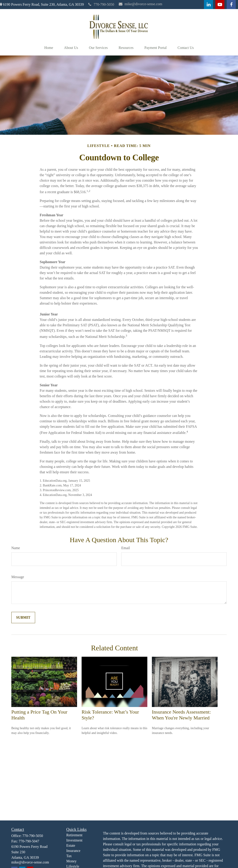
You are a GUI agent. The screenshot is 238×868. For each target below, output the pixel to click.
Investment (74, 840)
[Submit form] (23, 618)
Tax (69, 856)
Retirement (74, 835)
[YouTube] (220, 5)
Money (72, 861)
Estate (71, 845)
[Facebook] (231, 5)
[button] (49, 48)
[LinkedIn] (209, 5)
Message (18, 577)
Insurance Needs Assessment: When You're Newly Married (181, 715)
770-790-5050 (101, 4)
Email (126, 548)
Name (16, 548)
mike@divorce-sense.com (141, 4)
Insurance (73, 851)
